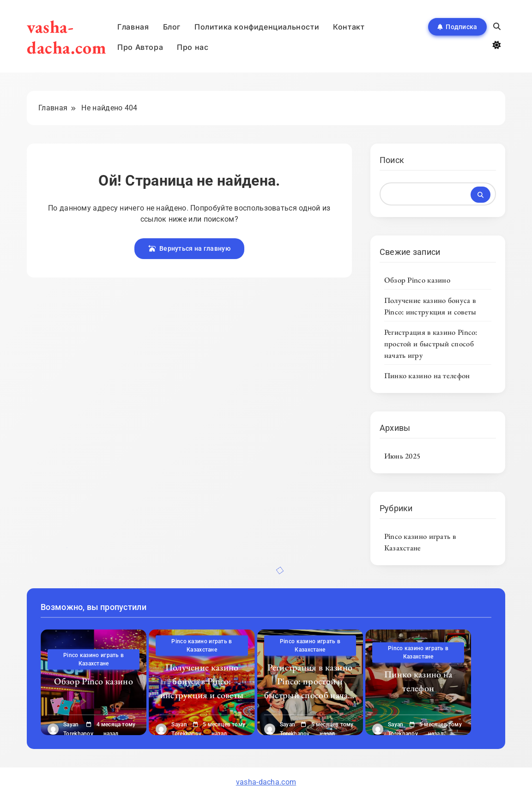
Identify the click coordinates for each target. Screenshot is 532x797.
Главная (133, 27)
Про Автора (140, 47)
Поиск (392, 160)
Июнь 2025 (402, 456)
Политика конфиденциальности (257, 27)
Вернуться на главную (189, 248)
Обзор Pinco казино (417, 280)
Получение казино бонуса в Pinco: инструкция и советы (430, 306)
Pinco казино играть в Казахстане (420, 542)
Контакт (349, 27)
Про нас (193, 47)
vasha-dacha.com (66, 37)
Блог (172, 27)
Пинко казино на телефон (427, 375)
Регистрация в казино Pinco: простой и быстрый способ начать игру (431, 344)
